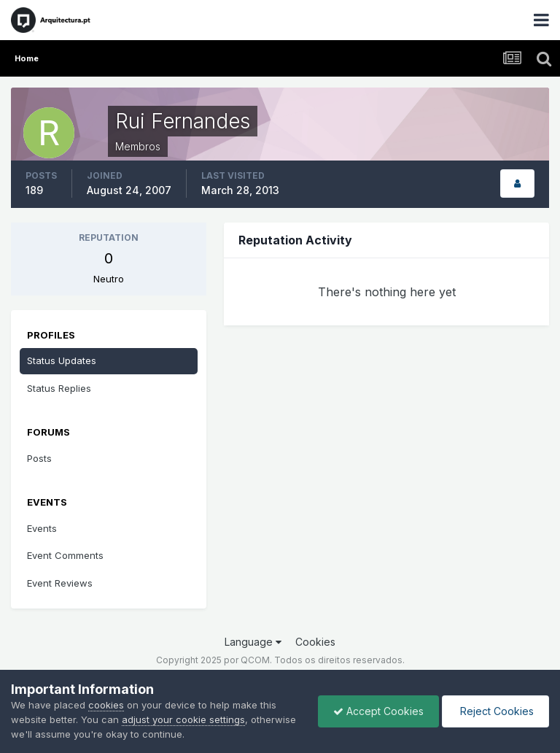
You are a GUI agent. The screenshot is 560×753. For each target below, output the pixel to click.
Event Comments (65, 555)
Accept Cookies (378, 711)
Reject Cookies (495, 711)
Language (253, 642)
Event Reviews (60, 583)
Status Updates (62, 360)
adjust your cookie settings (183, 719)
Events (42, 528)
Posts (39, 458)
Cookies (315, 642)
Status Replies (59, 388)
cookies (106, 705)
